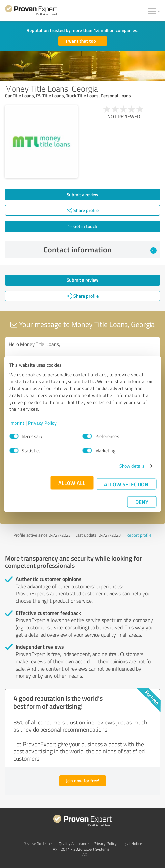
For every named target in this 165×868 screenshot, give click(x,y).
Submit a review (82, 194)
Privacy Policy (42, 423)
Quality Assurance (74, 843)
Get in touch (82, 226)
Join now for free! (83, 781)
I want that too (81, 41)
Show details (132, 466)
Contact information (100, 250)
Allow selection (126, 484)
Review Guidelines (39, 843)
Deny (142, 502)
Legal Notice (132, 843)
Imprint (17, 423)
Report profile (139, 535)
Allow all (72, 483)
